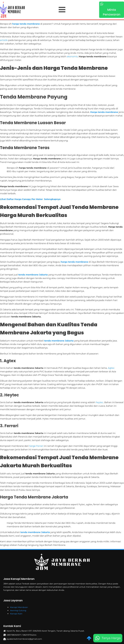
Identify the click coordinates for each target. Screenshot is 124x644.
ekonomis (72, 56)
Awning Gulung (18, 610)
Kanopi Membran (19, 607)
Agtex (111, 368)
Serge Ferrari (37, 446)
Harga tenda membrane (104, 112)
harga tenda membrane (26, 24)
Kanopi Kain (16, 614)
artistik (4, 40)
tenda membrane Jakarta (33, 275)
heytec (100, 402)
